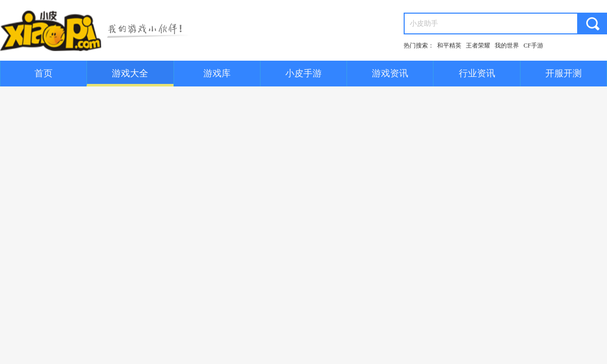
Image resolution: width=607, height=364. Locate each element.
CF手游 (533, 45)
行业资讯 (477, 73)
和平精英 (449, 45)
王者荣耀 (478, 45)
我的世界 (507, 45)
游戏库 (217, 73)
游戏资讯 (390, 73)
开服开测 (563, 73)
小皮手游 (303, 73)
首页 (44, 73)
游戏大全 (130, 73)
